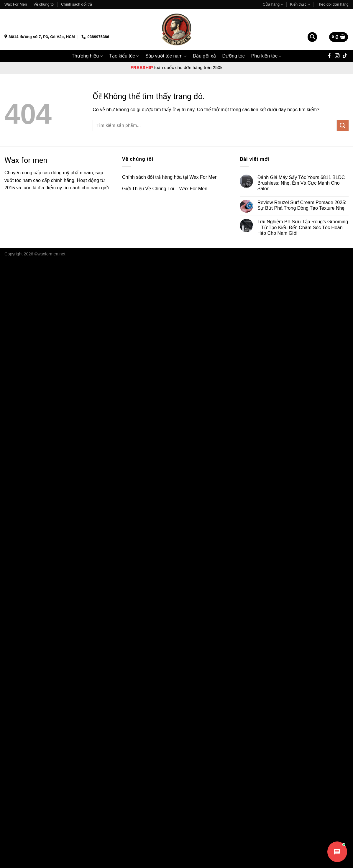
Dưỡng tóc (234, 56)
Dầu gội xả (204, 56)
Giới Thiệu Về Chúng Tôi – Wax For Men (165, 189)
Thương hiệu (87, 56)
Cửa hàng (273, 5)
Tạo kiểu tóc (124, 56)
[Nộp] (343, 125)
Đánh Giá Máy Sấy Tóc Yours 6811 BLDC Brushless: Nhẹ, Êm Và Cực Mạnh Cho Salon (301, 183)
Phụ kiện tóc (266, 56)
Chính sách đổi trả (77, 4)
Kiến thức (300, 5)
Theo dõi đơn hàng (333, 4)
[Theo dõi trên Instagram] (337, 56)
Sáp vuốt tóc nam (166, 56)
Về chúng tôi (44, 4)
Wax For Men (16, 4)
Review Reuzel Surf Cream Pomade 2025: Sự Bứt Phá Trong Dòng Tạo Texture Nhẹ (302, 205)
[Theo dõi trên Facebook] (329, 56)
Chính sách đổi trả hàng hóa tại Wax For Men (170, 177)
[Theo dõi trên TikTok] (345, 56)
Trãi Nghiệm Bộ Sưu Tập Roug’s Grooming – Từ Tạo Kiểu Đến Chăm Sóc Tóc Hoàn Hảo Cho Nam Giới (303, 227)
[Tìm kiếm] (312, 37)
